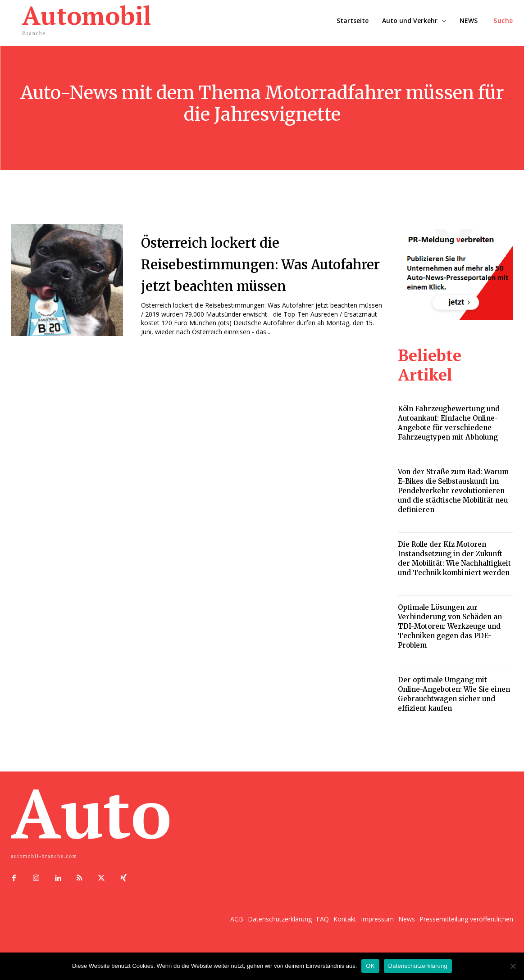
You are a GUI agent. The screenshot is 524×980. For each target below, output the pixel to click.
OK (370, 966)
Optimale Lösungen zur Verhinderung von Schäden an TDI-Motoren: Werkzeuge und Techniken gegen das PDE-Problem (450, 626)
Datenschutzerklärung (418, 966)
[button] (503, 21)
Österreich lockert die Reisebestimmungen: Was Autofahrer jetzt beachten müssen (255, 274)
